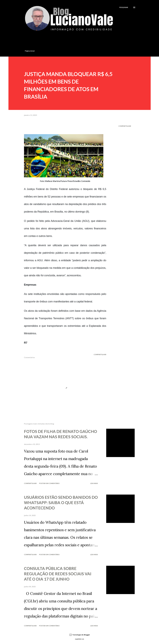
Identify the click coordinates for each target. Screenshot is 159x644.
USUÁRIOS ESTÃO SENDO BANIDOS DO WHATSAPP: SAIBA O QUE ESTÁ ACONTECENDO (61, 503)
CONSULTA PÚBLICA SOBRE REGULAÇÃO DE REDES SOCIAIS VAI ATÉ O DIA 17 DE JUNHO (58, 574)
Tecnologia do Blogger (80, 635)
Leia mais (94, 483)
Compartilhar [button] (125, 126)
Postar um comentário (49, 483)
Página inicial (30, 51)
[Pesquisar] (124, 7)
